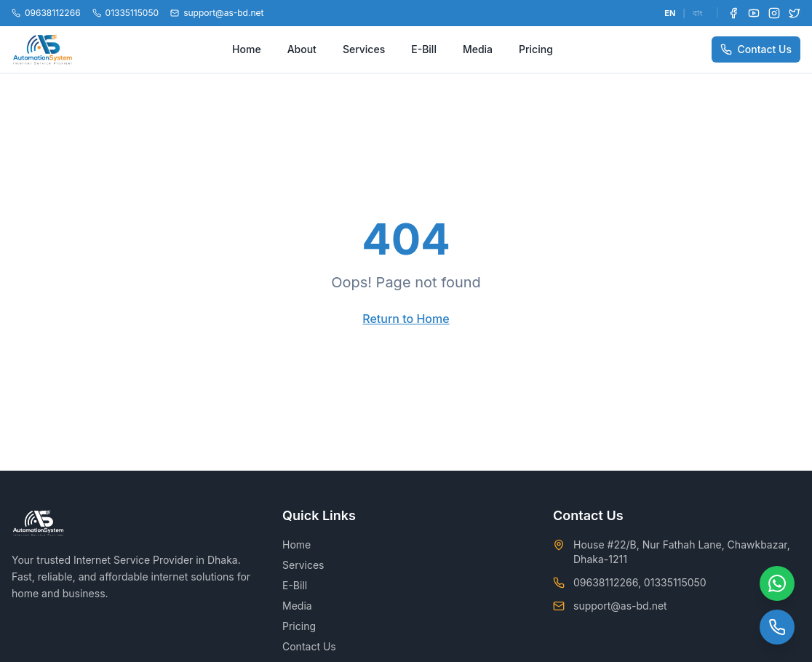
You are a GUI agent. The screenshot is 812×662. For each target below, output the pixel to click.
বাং (698, 13)
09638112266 (46, 13)
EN (670, 13)
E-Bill (424, 49)
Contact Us (756, 49)
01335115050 (126, 13)
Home (247, 49)
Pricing (536, 49)
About (302, 49)
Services (364, 49)
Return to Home (406, 319)
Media (478, 49)
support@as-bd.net (217, 13)
